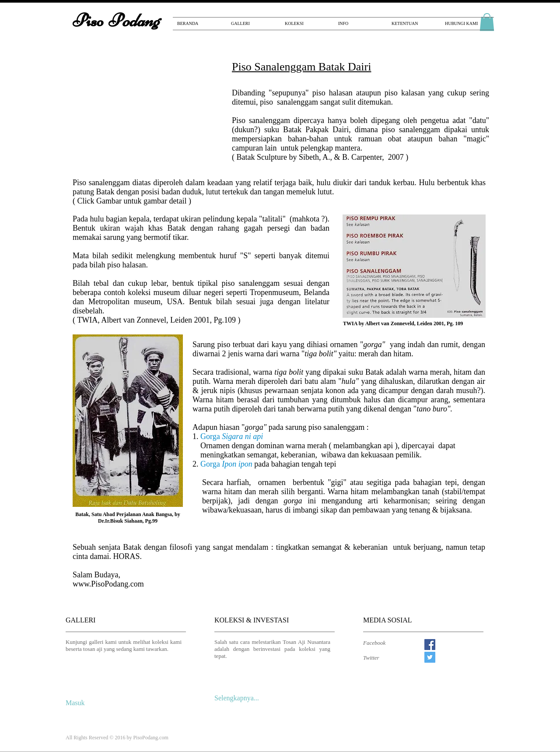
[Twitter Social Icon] (430, 657)
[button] (146, 114)
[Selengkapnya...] (240, 698)
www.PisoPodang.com (108, 584)
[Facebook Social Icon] (430, 645)
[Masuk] (77, 703)
